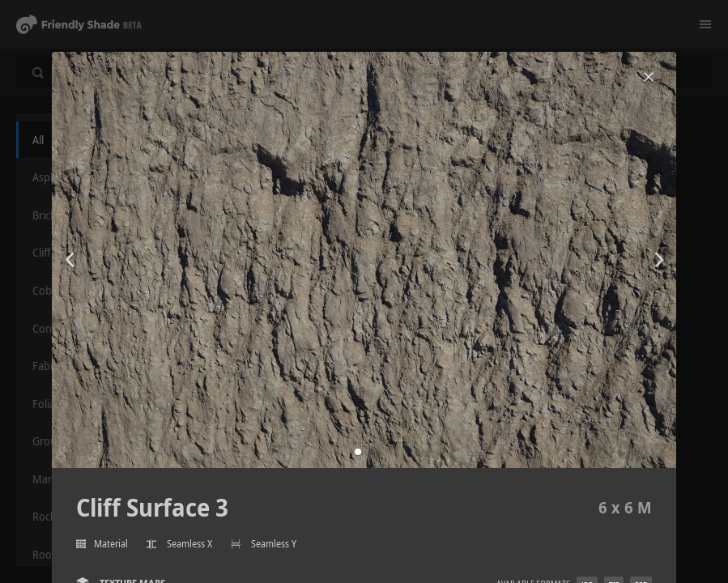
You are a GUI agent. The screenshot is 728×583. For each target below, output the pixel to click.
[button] (358, 452)
